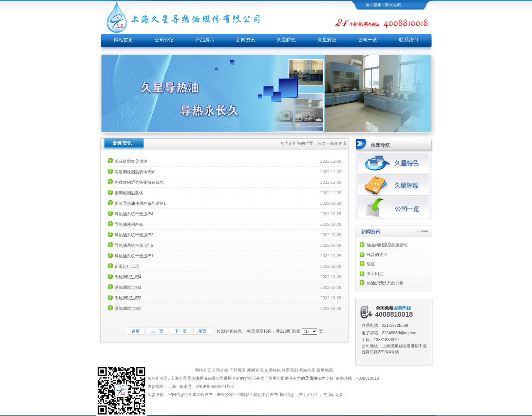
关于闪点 (375, 274)
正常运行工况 (127, 266)
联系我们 (408, 40)
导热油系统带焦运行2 (134, 245)
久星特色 (286, 40)
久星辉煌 (327, 40)
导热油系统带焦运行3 (134, 235)
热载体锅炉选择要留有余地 (139, 182)
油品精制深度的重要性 (387, 245)
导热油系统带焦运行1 (134, 256)
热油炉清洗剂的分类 (385, 283)
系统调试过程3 (128, 288)
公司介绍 (164, 40)
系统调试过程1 (128, 309)
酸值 (371, 264)
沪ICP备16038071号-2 (215, 387)
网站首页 (123, 40)
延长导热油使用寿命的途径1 (140, 203)
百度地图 (325, 370)
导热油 (311, 378)
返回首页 (374, 5)
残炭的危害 (377, 255)
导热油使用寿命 (129, 224)
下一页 (181, 331)
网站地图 (307, 370)
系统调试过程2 (128, 298)
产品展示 (205, 40)
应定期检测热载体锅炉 (135, 172)
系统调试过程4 (128, 277)
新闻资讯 (246, 40)
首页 (321, 143)
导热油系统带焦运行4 (134, 214)
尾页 (202, 331)
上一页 (157, 331)
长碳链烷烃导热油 (131, 161)
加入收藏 (393, 5)
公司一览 (368, 40)
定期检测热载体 (129, 193)
